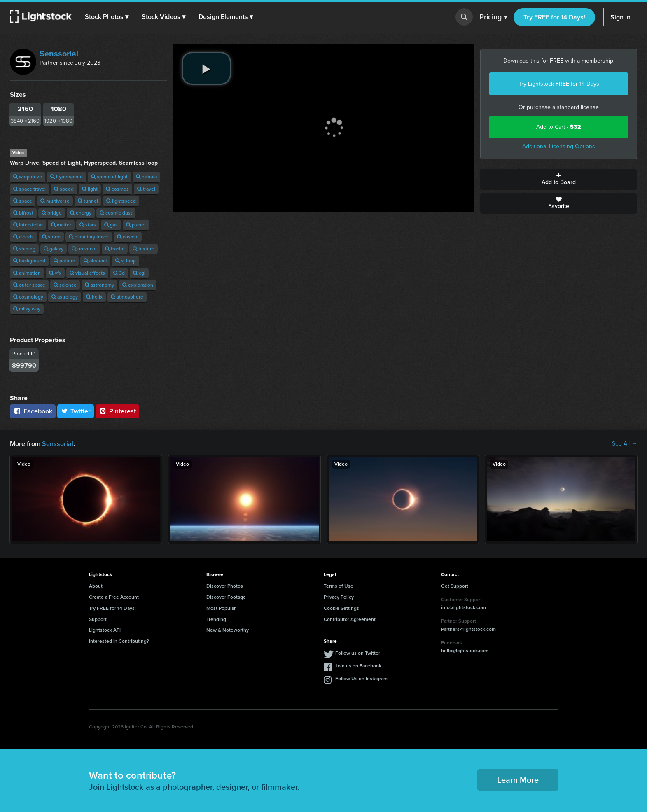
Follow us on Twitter (358, 653)
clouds (23, 237)
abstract (95, 261)
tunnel (88, 201)
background (29, 261)
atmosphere (127, 297)
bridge (52, 213)
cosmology (28, 297)
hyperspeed (67, 177)
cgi (139, 273)
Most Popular (221, 608)
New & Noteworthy (228, 630)
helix (94, 297)
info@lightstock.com (464, 607)
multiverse (55, 201)
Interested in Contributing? (119, 641)
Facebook (33, 411)
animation (27, 273)
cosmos (117, 189)
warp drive (28, 177)
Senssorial (59, 54)
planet (136, 225)
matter (61, 225)
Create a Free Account (114, 597)
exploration (138, 285)
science (65, 285)
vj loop (126, 261)
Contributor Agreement (350, 619)
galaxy (54, 249)
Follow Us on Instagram (361, 679)
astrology (65, 297)
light (90, 189)
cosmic (128, 237)
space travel (29, 189)
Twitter (76, 411)
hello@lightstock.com (465, 651)
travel (146, 189)
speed (64, 189)
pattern (64, 261)
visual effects (87, 273)
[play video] (206, 68)
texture (144, 249)
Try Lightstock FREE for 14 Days (559, 84)
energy (81, 213)
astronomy (99, 285)
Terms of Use (339, 586)
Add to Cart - (559, 127)
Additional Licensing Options (559, 146)
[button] (107, 17)
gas (111, 225)
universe (84, 249)
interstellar (28, 225)
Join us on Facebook (358, 666)
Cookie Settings (341, 608)
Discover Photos (225, 586)
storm (51, 237)
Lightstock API (105, 630)
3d (119, 273)
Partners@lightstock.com (468, 629)
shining (24, 249)
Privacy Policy (339, 597)
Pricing (493, 17)
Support (98, 619)
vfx (55, 273)
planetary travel (89, 237)
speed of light (109, 177)
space (23, 201)
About (96, 586)
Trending (216, 619)
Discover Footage (226, 597)
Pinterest (117, 411)
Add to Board (559, 180)
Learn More (518, 780)
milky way (27, 309)
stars (88, 225)
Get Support (455, 586)
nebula (146, 177)
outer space (29, 285)
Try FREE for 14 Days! (554, 17)
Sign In (620, 17)
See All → (625, 444)
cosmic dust (116, 213)
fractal (115, 249)
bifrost (23, 213)
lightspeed (121, 201)
